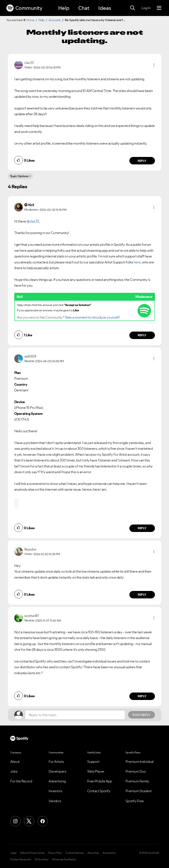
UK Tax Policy (41, 859)
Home (30, 20)
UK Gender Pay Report (64, 859)
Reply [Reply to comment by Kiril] (142, 335)
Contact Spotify (99, 791)
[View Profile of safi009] (30, 356)
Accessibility (109, 853)
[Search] (133, 8)
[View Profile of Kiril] (31, 205)
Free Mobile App (100, 781)
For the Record (21, 781)
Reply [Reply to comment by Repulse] (142, 595)
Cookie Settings (75, 853)
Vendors (55, 801)
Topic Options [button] (19, 176)
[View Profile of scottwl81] (32, 616)
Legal (13, 853)
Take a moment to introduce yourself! (92, 317)
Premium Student (139, 791)
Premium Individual (140, 762)
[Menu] (159, 8)
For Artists (56, 762)
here (137, 262)
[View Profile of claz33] (29, 63)
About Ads (93, 853)
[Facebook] (43, 821)
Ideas (105, 8)
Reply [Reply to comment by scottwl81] (142, 696)
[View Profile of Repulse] (30, 549)
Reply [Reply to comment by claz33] (142, 161)
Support (93, 762)
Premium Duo (136, 771)
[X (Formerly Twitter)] (29, 821)
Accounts (55, 20)
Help (64, 8)
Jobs (14, 771)
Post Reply (142, 715)
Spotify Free (135, 801)
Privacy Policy (55, 853)
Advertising (57, 781)
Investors (56, 791)
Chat (84, 8)
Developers (57, 771)
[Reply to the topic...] (75, 715)
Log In (146, 8)
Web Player (96, 771)
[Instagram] (15, 821)
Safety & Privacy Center (32, 853)
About (15, 762)
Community (24, 8)
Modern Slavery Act (21, 859)
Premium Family (137, 781)
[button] (154, 65)
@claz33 (33, 221)
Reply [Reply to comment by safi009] (142, 528)
